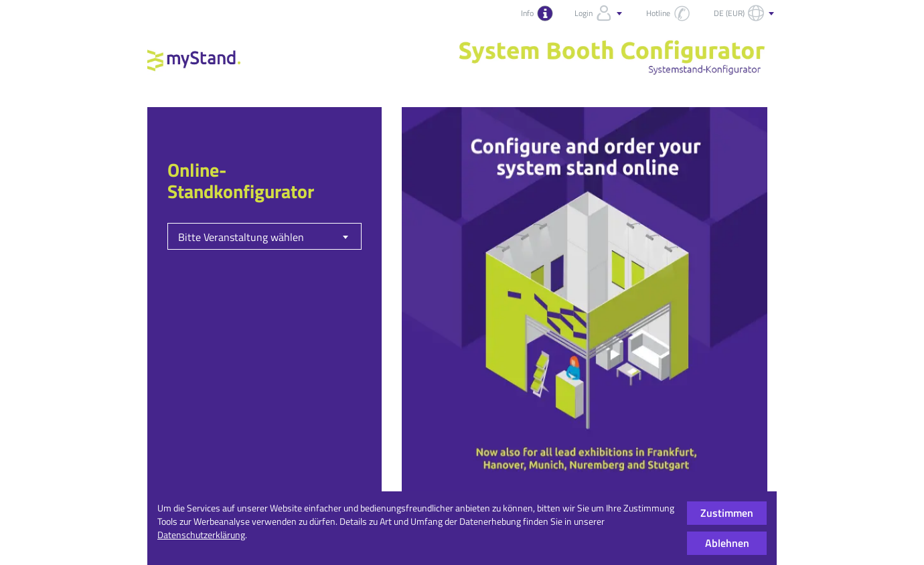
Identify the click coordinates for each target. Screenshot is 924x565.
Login (600, 13)
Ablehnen (727, 543)
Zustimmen (727, 513)
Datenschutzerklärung (201, 535)
